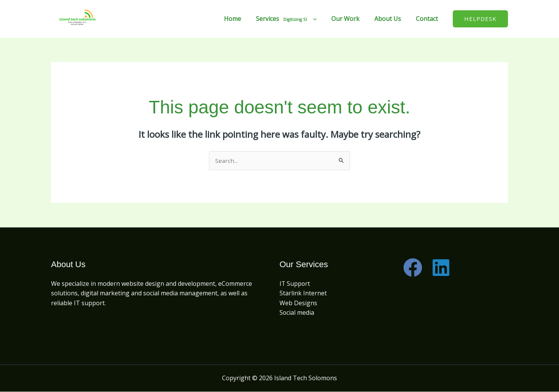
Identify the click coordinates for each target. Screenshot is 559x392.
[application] (322, 19)
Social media (297, 313)
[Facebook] (413, 268)
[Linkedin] (441, 268)
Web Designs (298, 303)
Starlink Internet (303, 294)
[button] (480, 19)
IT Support (295, 284)
